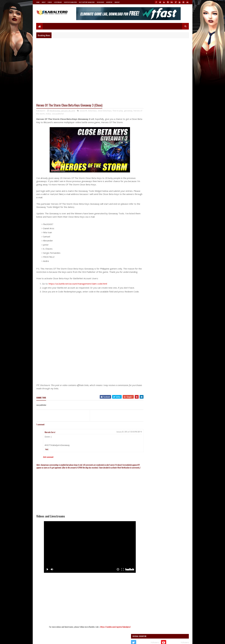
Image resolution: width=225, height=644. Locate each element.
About (44, 2)
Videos (50, 2)
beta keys (92, 111)
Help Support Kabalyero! (87, 2)
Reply (47, 456)
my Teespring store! (170, 157)
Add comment (48, 463)
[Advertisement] (87, 368)
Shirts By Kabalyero (70, 2)
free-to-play (118, 111)
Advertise (109, 2)
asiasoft (83, 111)
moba (58, 114)
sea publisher (67, 114)
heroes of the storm (45, 114)
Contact (117, 2)
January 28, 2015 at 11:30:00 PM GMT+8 (124, 438)
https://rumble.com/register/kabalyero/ (113, 636)
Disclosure (100, 2)
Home (38, 2)
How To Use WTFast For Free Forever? (170, 182)
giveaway (128, 111)
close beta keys (105, 111)
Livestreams (58, 2)
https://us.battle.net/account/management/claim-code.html (78, 287)
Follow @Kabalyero (150, 389)
